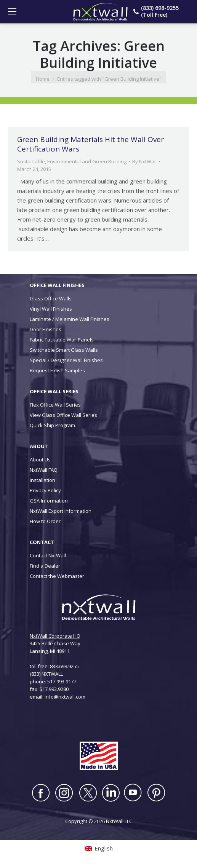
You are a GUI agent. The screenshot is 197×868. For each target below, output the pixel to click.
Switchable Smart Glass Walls (64, 350)
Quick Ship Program (52, 425)
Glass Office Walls (51, 298)
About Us (40, 460)
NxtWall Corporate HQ (55, 636)
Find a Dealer (45, 566)
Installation (42, 480)
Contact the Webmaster (57, 576)
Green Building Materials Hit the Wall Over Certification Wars (90, 144)
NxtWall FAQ (44, 470)
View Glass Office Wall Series (63, 415)
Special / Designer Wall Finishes (66, 360)
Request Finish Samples (57, 370)
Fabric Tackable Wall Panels (62, 340)
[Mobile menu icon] (12, 11)
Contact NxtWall (48, 555)
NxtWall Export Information (61, 511)
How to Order (45, 521)
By (144, 161)
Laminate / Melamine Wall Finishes (70, 319)
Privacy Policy (45, 490)
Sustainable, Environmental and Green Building (72, 161)
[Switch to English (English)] (99, 848)
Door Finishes (46, 329)
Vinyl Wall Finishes (51, 309)
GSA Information (49, 501)
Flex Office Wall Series (55, 405)
